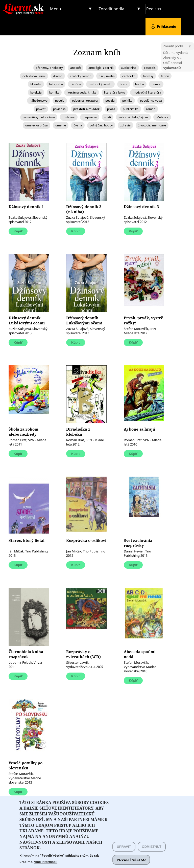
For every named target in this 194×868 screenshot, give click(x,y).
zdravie (125, 125)
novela (60, 101)
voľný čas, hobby (101, 125)
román (151, 109)
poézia (110, 101)
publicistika (131, 109)
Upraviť (124, 855)
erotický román (81, 76)
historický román (100, 84)
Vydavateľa (172, 68)
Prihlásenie (166, 26)
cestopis (150, 68)
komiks (54, 92)
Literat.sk (24, 5)
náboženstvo (39, 101)
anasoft (76, 68)
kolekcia (36, 92)
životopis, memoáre (152, 125)
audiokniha (129, 68)
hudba (140, 84)
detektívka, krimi (34, 76)
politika (127, 101)
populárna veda (151, 101)
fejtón (165, 76)
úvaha (78, 125)
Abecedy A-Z (172, 58)
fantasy (148, 76)
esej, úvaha (107, 76)
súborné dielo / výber (133, 117)
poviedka (59, 109)
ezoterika (129, 76)
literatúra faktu (115, 92)
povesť (41, 109)
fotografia (56, 84)
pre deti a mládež (86, 109)
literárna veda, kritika (82, 92)
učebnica (162, 117)
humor (156, 84)
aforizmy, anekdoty (49, 68)
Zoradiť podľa (111, 9)
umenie (61, 125)
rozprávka (90, 117)
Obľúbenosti (173, 63)
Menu (56, 9)
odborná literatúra (85, 101)
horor (124, 84)
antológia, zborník (101, 68)
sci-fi (108, 117)
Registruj (155, 9)
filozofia (36, 84)
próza (111, 109)
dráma (58, 76)
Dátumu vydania (176, 53)
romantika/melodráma (39, 117)
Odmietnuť (152, 855)
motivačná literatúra (147, 92)
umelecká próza (37, 125)
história (76, 84)
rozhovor (69, 117)
